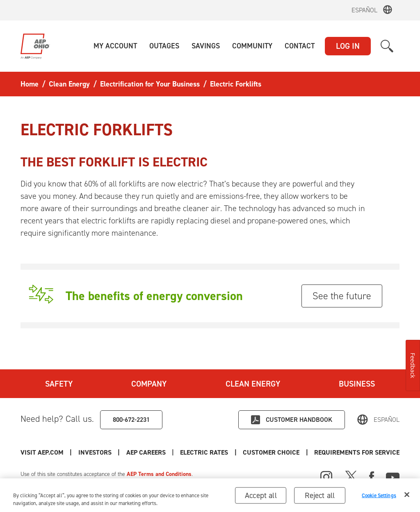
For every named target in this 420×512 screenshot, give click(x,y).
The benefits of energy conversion (154, 296)
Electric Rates (204, 452)
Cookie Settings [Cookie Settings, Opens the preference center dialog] (379, 498)
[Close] (407, 498)
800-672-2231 (131, 420)
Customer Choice (271, 452)
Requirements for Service (357, 452)
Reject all (320, 498)
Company (149, 384)
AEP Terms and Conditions (159, 474)
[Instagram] (326, 477)
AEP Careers (146, 452)
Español (364, 10)
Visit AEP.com (42, 452)
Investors (95, 452)
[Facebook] (372, 476)
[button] (115, 46)
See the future (342, 296)
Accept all (261, 498)
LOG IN (348, 46)
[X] (351, 476)
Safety (59, 384)
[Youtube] (393, 476)
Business (357, 384)
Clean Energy (253, 384)
